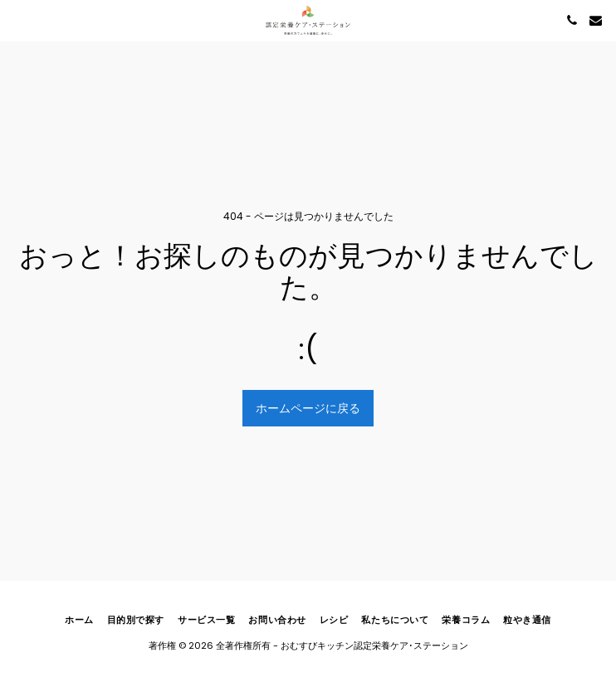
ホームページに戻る (308, 408)
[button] (18, 20)
